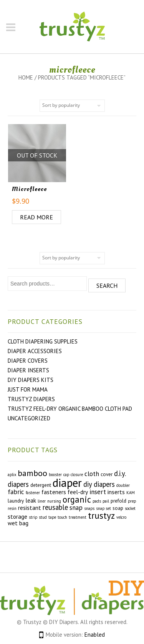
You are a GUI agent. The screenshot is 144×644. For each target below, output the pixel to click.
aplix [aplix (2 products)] (12, 475)
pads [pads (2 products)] (97, 501)
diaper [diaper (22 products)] (67, 483)
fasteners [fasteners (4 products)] (54, 492)
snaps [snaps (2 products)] (89, 508)
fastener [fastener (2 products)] (33, 493)
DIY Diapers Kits (31, 380)
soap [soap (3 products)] (118, 508)
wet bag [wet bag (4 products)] (18, 523)
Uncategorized (29, 418)
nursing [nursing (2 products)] (54, 501)
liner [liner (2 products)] (42, 501)
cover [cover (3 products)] (107, 474)
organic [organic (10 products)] (77, 499)
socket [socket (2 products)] (130, 508)
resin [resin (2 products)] (12, 508)
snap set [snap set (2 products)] (103, 508)
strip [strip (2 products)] (33, 517)
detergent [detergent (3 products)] (41, 485)
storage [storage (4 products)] (17, 516)
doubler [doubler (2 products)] (123, 485)
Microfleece (29, 189)
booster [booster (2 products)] (55, 475)
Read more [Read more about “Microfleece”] (36, 217)
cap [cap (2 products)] (66, 475)
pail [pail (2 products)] (106, 501)
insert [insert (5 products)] (98, 492)
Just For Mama (28, 389)
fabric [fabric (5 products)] (16, 492)
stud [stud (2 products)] (43, 517)
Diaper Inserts (28, 370)
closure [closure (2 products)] (77, 475)
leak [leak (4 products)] (31, 500)
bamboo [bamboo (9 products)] (32, 473)
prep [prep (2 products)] (132, 501)
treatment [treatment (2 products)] (78, 517)
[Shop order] (72, 106)
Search (107, 285)
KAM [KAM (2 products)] (131, 493)
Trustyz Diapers (31, 399)
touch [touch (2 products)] (62, 517)
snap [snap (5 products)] (76, 508)
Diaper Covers (28, 361)
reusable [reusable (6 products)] (55, 507)
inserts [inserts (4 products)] (116, 492)
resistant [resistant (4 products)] (30, 508)
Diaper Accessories (35, 351)
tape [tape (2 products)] (52, 517)
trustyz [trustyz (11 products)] (101, 515)
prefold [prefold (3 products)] (118, 501)
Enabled (95, 635)
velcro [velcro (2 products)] (121, 517)
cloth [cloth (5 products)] (92, 474)
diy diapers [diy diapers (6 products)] (99, 484)
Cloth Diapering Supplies (43, 341)
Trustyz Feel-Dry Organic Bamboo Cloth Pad (70, 409)
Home (26, 77)
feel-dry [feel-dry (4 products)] (78, 492)
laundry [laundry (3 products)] (16, 501)
